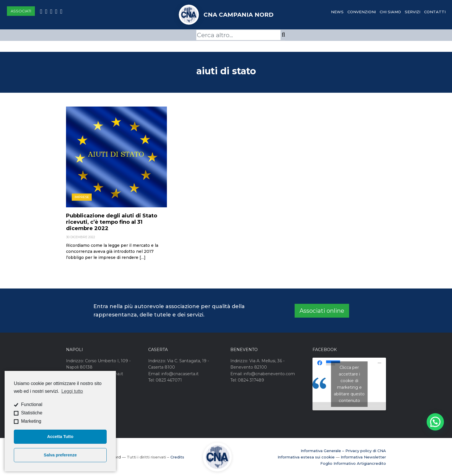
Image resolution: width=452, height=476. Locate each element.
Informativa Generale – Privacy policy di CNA (343, 451)
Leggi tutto (72, 391)
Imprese (82, 197)
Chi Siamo (390, 12)
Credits (177, 457)
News (337, 12)
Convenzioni (362, 12)
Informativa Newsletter (363, 457)
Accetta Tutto (60, 437)
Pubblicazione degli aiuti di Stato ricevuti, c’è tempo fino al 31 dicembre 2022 (112, 222)
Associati (21, 11)
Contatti (435, 12)
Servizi (413, 12)
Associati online (322, 311)
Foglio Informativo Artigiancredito (353, 463)
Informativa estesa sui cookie (306, 457)
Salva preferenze (60, 455)
